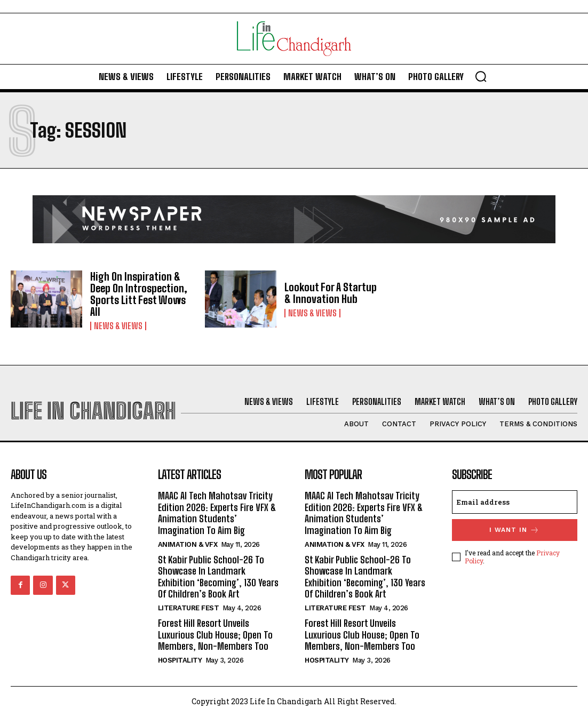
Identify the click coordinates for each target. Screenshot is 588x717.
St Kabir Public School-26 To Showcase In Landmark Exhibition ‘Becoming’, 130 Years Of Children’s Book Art (218, 577)
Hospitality (180, 660)
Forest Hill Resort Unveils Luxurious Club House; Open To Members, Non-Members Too (215, 635)
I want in (514, 530)
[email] (515, 502)
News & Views (118, 326)
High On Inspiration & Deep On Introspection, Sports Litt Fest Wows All (139, 294)
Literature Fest (189, 608)
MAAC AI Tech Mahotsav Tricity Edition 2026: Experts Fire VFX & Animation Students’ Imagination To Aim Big (217, 513)
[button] (481, 76)
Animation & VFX (188, 544)
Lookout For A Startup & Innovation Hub (331, 293)
